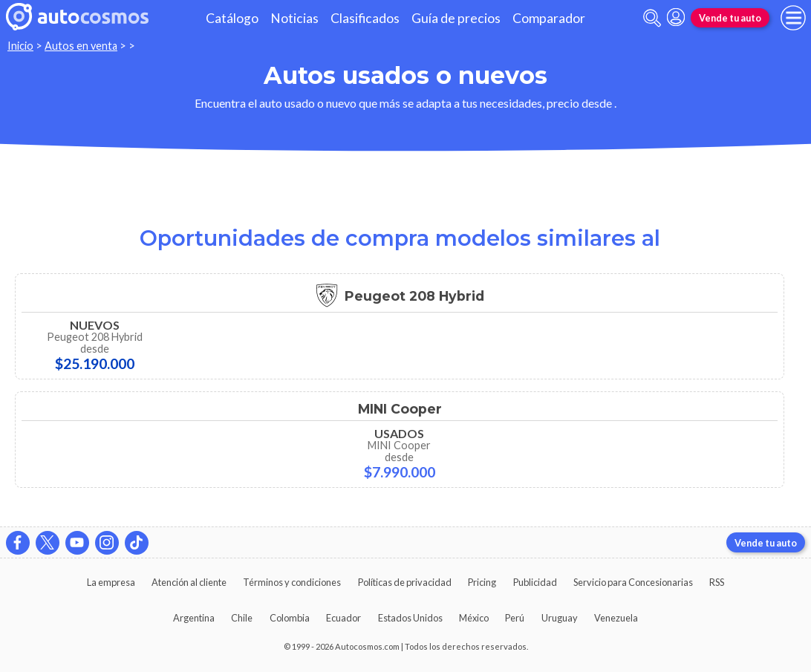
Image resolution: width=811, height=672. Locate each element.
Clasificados (365, 18)
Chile (242, 618)
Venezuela (616, 618)
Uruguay (560, 618)
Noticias (294, 18)
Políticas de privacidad (405, 582)
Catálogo (232, 18)
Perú (515, 618)
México (474, 618)
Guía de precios (456, 18)
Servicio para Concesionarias (633, 582)
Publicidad (535, 582)
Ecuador (343, 618)
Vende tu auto (730, 18)
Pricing (482, 582)
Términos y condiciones (292, 582)
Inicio (20, 46)
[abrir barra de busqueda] (652, 18)
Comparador (549, 18)
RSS (717, 582)
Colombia (290, 618)
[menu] (793, 18)
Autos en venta (81, 46)
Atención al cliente (189, 582)
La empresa (111, 582)
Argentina (194, 618)
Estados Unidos (410, 618)
